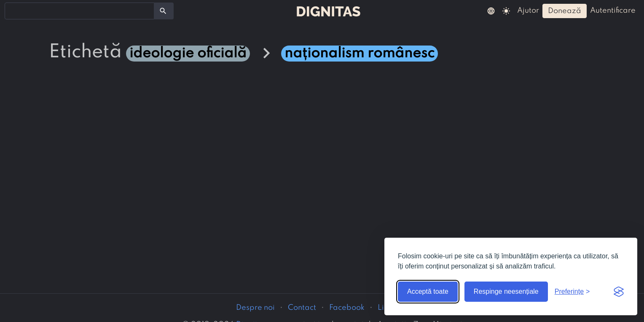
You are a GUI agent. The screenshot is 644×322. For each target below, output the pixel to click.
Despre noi (255, 308)
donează (565, 11)
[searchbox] (13, 11)
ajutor (528, 11)
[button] (491, 11)
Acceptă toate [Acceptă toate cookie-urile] (428, 291)
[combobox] (79, 11)
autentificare (613, 11)
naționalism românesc (360, 54)
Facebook (347, 308)
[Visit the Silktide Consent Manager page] (619, 292)
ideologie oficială (188, 54)
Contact (302, 308)
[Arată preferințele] (572, 292)
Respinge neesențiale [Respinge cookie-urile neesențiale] (506, 291)
